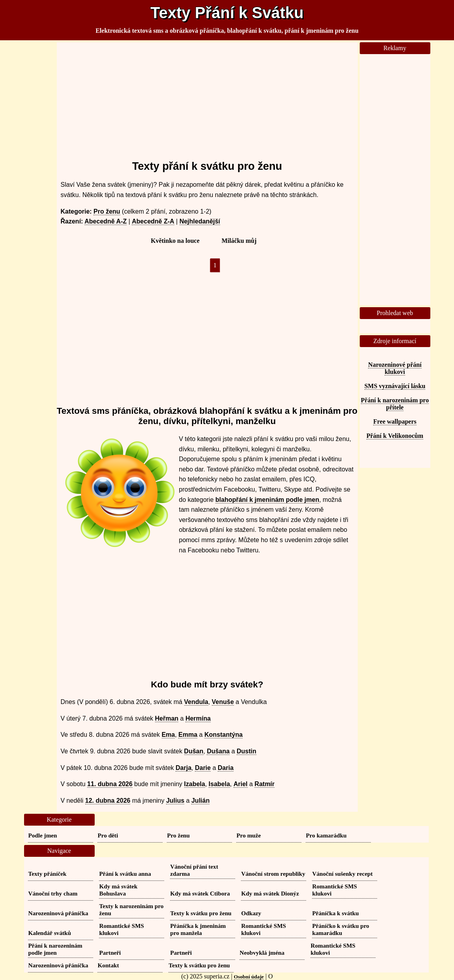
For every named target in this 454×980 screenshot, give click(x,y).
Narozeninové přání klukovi (395, 368)
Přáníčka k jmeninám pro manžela (198, 929)
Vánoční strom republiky (273, 874)
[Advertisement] (207, 98)
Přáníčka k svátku (336, 913)
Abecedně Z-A (153, 221)
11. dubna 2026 (110, 784)
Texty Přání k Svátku (227, 13)
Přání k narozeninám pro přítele (395, 404)
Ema (168, 735)
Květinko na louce (175, 241)
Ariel (241, 784)
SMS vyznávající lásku (395, 386)
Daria (226, 768)
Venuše (223, 702)
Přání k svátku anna (125, 874)
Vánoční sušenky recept (343, 874)
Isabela (219, 784)
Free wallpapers (395, 421)
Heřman (167, 718)
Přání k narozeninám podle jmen (55, 949)
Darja (183, 768)
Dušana (218, 751)
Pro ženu (107, 211)
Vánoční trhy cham (53, 893)
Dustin (247, 751)
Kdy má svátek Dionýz (270, 893)
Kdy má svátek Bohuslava (119, 890)
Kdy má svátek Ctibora (200, 893)
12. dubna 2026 (108, 801)
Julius (175, 801)
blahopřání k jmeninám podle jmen (267, 500)
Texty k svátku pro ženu (201, 913)
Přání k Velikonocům (395, 436)
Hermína (198, 718)
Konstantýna (223, 735)
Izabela (195, 784)
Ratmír (264, 784)
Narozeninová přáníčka (58, 913)
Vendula (196, 702)
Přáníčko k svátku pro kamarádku (341, 929)
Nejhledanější (200, 221)
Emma (188, 735)
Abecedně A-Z (106, 221)
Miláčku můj (239, 241)
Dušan (194, 751)
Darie (203, 768)
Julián (200, 801)
